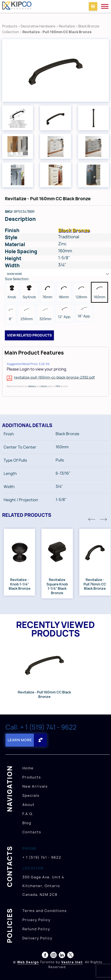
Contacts (32, 832)
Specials (31, 795)
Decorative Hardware (38, 26)
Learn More (20, 740)
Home (28, 768)
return (44, 386)
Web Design (28, 962)
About (29, 805)
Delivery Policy (37, 938)
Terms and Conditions (45, 911)
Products (10, 26)
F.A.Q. (28, 814)
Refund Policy (36, 929)
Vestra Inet (72, 962)
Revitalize (67, 26)
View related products (29, 335)
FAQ (58, 386)
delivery (32, 386)
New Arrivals (35, 786)
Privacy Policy (36, 920)
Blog (27, 823)
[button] (92, 519)
